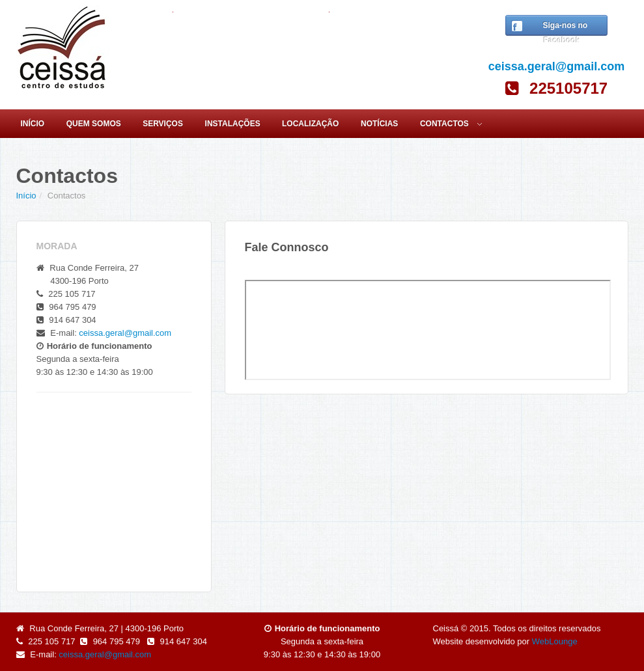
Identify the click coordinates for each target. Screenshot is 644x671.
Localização (310, 124)
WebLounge (555, 641)
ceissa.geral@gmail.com (557, 66)
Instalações (233, 124)
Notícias (379, 124)
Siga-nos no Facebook (563, 30)
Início (32, 124)
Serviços (163, 124)
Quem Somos (94, 124)
